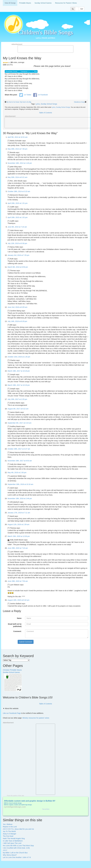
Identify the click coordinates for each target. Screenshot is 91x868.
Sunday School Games (43, 3)
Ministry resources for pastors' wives (36, 718)
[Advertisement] (45, 49)
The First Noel (8, 836)
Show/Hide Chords (11, 71)
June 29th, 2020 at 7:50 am (18, 581)
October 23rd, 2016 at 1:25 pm (19, 357)
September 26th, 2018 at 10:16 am (20, 484)
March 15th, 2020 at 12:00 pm (19, 536)
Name (19, 618)
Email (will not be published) (15, 625)
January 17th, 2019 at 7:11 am (19, 513)
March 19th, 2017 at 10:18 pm (19, 371)
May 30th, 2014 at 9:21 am (17, 177)
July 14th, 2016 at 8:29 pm (17, 321)
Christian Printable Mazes (12, 670)
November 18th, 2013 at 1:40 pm (20, 163)
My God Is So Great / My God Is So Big (19, 102)
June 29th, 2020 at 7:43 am (18, 548)
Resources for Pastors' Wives (66, 3)
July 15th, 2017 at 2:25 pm (17, 399)
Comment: (17, 631)
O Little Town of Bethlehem (13, 841)
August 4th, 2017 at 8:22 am (18, 409)
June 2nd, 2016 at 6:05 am (17, 307)
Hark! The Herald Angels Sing (14, 838)
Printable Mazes (25, 3)
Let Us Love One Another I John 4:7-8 (17, 857)
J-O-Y (5, 850)
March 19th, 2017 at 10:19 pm (19, 385)
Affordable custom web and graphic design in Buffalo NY (30, 801)
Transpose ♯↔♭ (25, 71)
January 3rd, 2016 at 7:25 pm (18, 255)
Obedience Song (79, 102)
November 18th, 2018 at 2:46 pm (20, 498)
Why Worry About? (10, 855)
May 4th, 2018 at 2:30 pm (17, 472)
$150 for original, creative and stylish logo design (18, 805)
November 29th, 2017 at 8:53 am (20, 461)
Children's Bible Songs (46, 32)
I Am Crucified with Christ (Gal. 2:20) (16, 848)
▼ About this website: (11, 708)
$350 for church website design (13, 803)
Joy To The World (9, 831)
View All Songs (10, 3)
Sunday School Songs (49, 104)
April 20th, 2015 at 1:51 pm (18, 203)
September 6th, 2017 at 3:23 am (19, 423)
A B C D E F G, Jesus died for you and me (18, 829)
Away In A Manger (10, 834)
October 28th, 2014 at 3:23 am (19, 191)
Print (35, 71)
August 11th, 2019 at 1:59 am (18, 524)
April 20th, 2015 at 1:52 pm (18, 217)
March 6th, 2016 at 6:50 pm (18, 267)
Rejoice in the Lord (10, 827)
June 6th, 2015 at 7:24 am (17, 227)
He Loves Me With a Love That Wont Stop (18, 846)
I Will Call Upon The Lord (12, 843)
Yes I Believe (8, 824)
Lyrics (38, 104)
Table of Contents (45, 113)
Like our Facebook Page (12, 713)
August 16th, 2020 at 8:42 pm (18, 600)
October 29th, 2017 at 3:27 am (19, 449)
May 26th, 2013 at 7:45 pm (17, 149)
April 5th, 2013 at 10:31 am (18, 137)
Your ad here (46, 809)
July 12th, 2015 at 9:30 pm (17, 243)
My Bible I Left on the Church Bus (15, 853)
